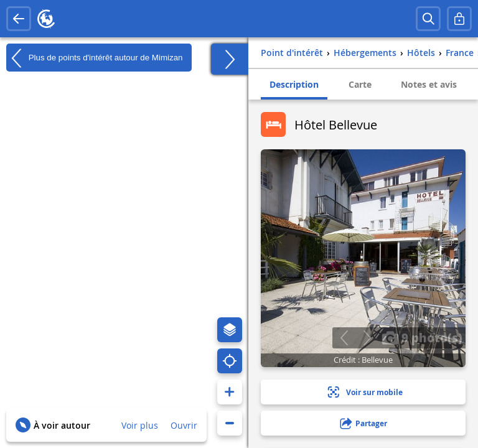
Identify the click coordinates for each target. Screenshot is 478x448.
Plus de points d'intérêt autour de (94, 58)
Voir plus (140, 425)
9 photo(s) (422, 337)
